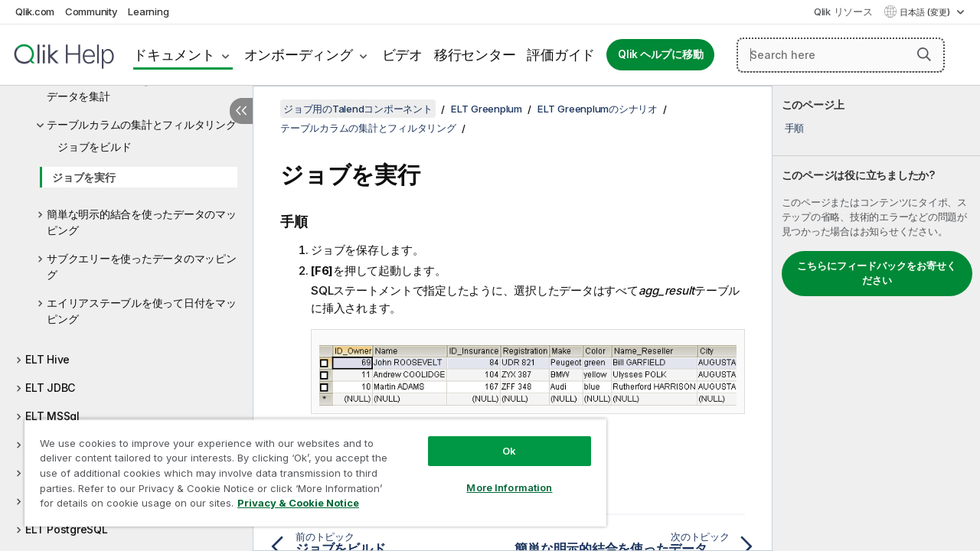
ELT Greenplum (487, 109)
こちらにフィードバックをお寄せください (877, 273)
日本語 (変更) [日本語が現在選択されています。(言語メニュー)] (926, 12)
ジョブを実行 (84, 177)
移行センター (475, 55)
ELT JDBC (50, 388)
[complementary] (876, 318)
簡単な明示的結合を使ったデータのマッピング (142, 222)
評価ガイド (561, 55)
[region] (309, 467)
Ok (498, 439)
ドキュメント (174, 55)
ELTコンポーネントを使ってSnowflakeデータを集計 (142, 88)
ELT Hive (47, 359)
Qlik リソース (843, 11)
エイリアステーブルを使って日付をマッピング (142, 311)
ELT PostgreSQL (67, 529)
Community (91, 11)
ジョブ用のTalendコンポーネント (358, 109)
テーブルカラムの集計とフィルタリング (142, 124)
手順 (795, 128)
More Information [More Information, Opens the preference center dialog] (498, 476)
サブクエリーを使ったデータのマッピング (142, 266)
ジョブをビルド (94, 147)
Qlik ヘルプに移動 (660, 54)
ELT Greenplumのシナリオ (598, 109)
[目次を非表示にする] (241, 111)
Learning (148, 11)
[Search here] (841, 55)
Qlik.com (35, 11)
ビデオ (402, 55)
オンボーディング (299, 55)
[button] (924, 54)
